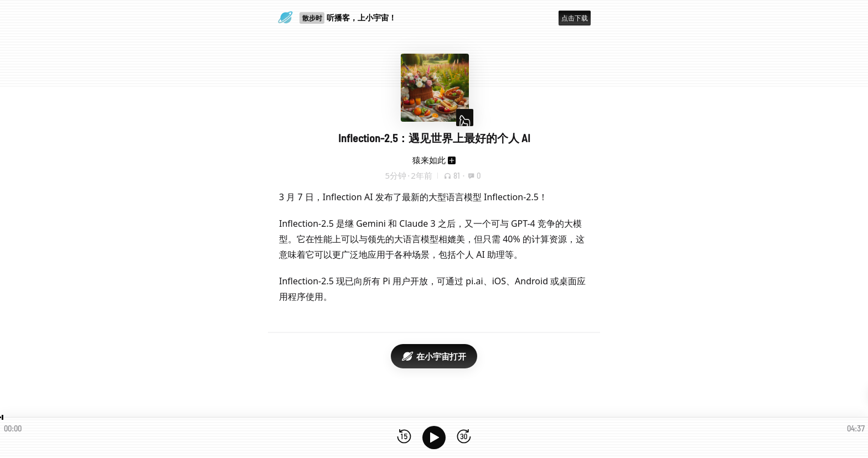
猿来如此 (429, 160)
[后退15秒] (404, 437)
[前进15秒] (464, 437)
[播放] (434, 438)
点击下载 (575, 18)
